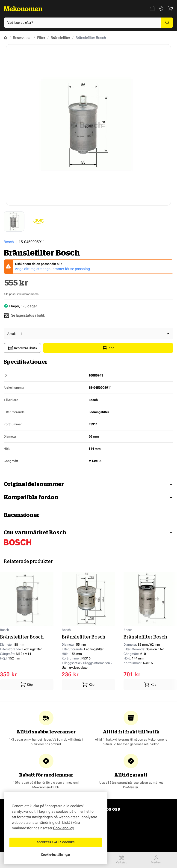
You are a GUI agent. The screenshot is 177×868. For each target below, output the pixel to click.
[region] (56, 828)
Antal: (12, 334)
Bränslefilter (60, 38)
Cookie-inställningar (56, 855)
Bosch (9, 242)
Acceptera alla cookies (56, 842)
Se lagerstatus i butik (24, 315)
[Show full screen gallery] (88, 125)
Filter (41, 38)
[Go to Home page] (23, 9)
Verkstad (122, 860)
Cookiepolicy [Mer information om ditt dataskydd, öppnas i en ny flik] (63, 828)
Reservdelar (22, 38)
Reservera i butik (22, 348)
